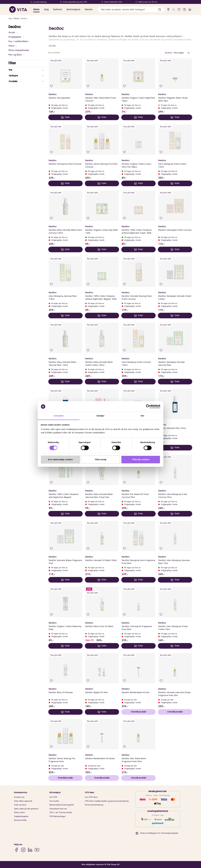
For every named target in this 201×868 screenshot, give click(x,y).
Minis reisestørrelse (19, 50)
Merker (16, 18)
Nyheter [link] (58, 9)
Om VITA (53, 797)
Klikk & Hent (19, 812)
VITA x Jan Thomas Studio (61, 812)
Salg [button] (46, 9)
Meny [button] (36, 9)
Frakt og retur (20, 805)
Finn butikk (54, 801)
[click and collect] (184, 10)
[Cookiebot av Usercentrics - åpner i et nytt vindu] (148, 407)
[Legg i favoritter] (51, 86)
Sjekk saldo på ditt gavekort (26, 809)
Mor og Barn (17, 55)
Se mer (52, 46)
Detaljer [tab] (100, 416)
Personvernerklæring (94, 805)
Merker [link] (89, 9)
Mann (13, 46)
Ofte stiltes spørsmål (23, 801)
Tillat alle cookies (141, 459)
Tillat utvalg (100, 459)
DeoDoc (24, 18)
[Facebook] (16, 850)
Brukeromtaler (20, 820)
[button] (160, 10)
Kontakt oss (19, 797)
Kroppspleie (16, 37)
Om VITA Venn (91, 797)
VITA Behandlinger (57, 816)
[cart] (190, 10)
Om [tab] (142, 416)
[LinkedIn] (30, 850)
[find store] (168, 10)
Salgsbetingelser (21, 816)
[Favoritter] (179, 10)
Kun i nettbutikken (18, 41)
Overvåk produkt (139, 712)
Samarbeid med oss (58, 809)
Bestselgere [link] (74, 9)
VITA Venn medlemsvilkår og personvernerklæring (107, 801)
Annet (13, 32)
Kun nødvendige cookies (60, 459)
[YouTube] (37, 850)
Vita (10, 18)
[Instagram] (23, 850)
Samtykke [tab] (59, 416)
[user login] (174, 10)
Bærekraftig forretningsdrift (62, 805)
